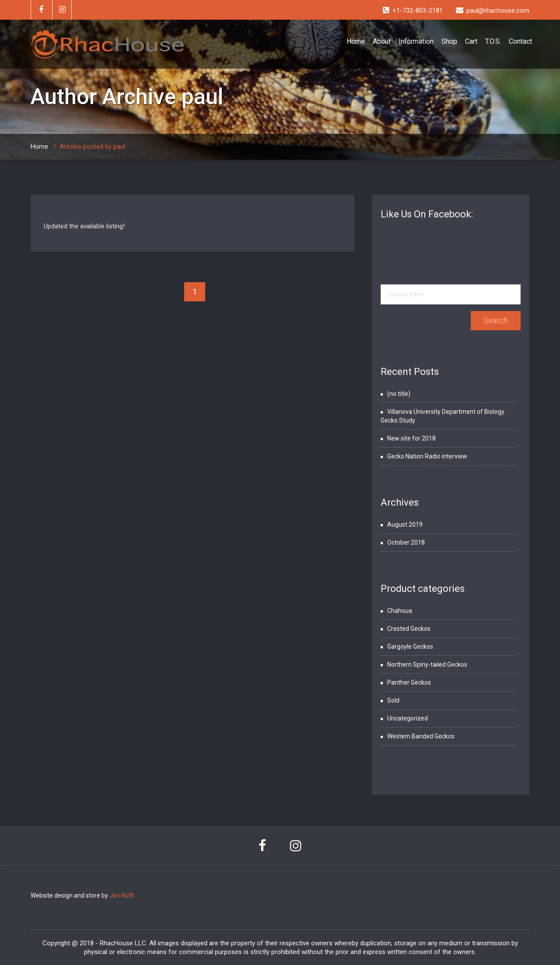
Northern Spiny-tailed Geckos (427, 664)
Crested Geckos (409, 629)
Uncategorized (408, 718)
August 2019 (405, 524)
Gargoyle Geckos (410, 647)
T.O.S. (493, 41)
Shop (449, 41)
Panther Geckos (409, 682)
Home (356, 41)
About (382, 41)
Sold (393, 700)
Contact (520, 41)
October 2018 (406, 542)
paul (202, 97)
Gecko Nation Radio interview (427, 456)
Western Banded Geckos (421, 736)
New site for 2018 (411, 438)
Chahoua (400, 611)
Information (416, 41)
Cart (471, 41)
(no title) (399, 394)
